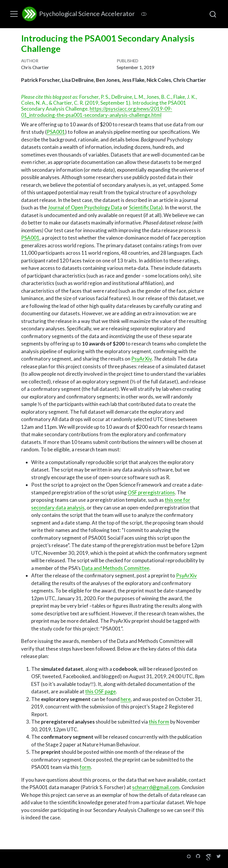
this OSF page (100, 691)
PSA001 (56, 132)
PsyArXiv (141, 359)
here (126, 699)
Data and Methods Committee (115, 568)
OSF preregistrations (151, 492)
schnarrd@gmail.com (156, 787)
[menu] (14, 14)
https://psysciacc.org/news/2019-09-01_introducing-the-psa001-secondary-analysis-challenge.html (97, 112)
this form (159, 722)
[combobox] (213, 14)
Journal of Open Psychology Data (85, 207)
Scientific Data (145, 207)
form (85, 767)
